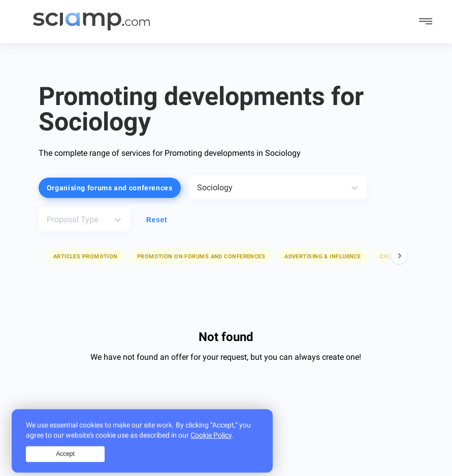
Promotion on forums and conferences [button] (201, 257)
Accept (65, 465)
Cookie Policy (211, 446)
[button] (86, 256)
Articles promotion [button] (86, 257)
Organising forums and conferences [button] (110, 188)
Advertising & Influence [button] (322, 257)
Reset (157, 220)
